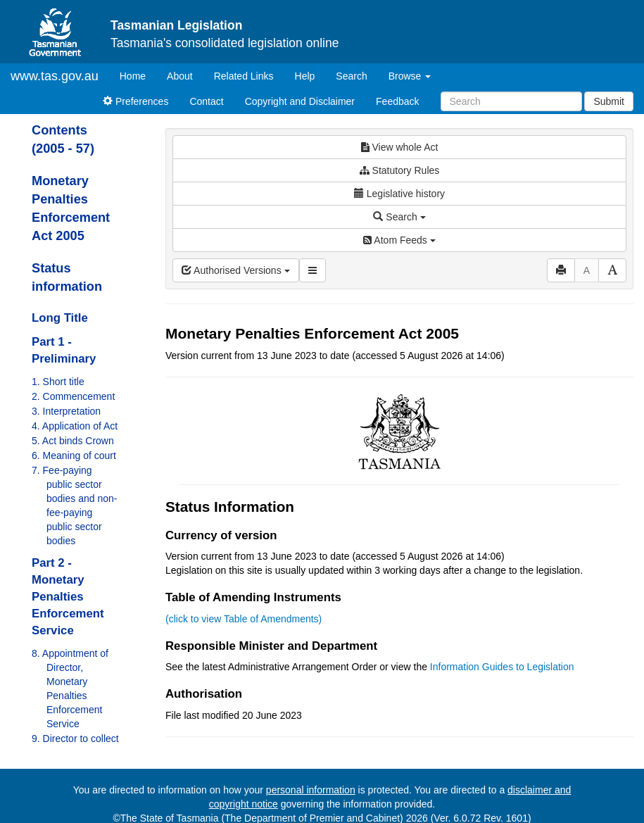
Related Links (244, 76)
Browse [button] (410, 76)
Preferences (135, 101)
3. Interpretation (66, 411)
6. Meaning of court (74, 456)
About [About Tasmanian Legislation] (180, 76)
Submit (609, 101)
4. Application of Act (75, 426)
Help (305, 76)
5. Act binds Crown (73, 441)
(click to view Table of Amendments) (244, 619)
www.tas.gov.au (55, 76)
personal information (311, 790)
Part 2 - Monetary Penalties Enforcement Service (68, 597)
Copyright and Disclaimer (300, 101)
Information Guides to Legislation (502, 667)
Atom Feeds (399, 240)
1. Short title (58, 382)
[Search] (511, 101)
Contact (206, 101)
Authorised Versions (236, 270)
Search (351, 76)
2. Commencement (73, 396)
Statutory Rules (400, 170)
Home (138, 75)
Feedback (397, 101)
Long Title (60, 318)
